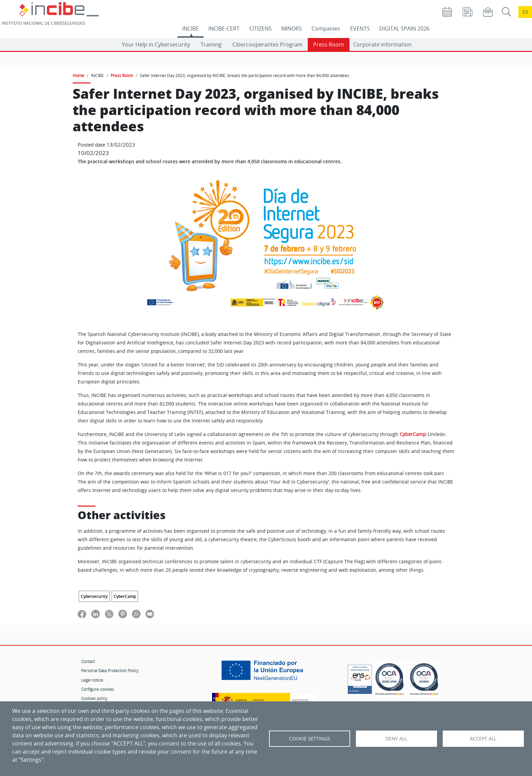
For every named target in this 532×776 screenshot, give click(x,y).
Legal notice (92, 680)
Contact (88, 661)
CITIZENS (261, 29)
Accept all (483, 739)
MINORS (292, 29)
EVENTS (360, 29)
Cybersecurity (94, 596)
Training (211, 44)
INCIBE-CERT (224, 29)
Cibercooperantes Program (268, 44)
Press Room (329, 44)
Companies (326, 29)
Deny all (396, 739)
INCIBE (191, 29)
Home (78, 75)
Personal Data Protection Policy (110, 670)
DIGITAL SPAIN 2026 (404, 29)
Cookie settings (310, 739)
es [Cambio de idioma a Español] (526, 12)
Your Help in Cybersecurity (156, 44)
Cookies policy (94, 698)
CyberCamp (413, 434)
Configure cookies (98, 689)
